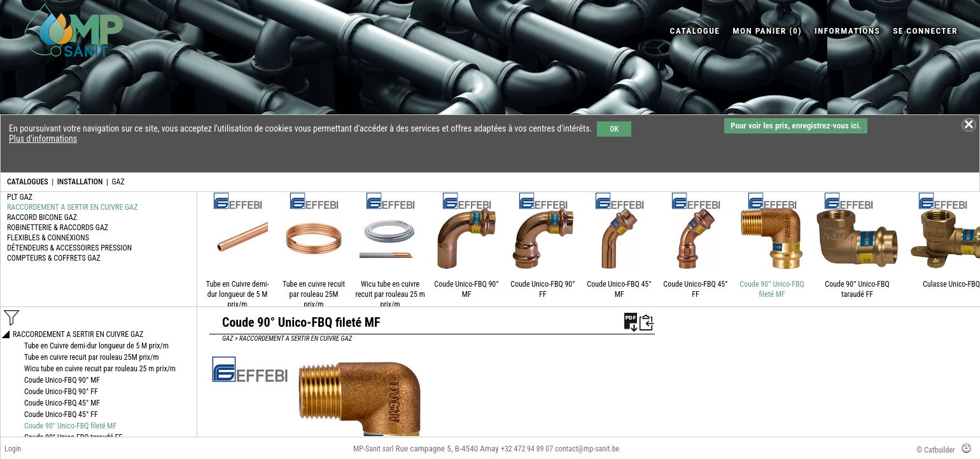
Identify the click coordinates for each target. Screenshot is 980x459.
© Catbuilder (936, 450)
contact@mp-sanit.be (587, 449)
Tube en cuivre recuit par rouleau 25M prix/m (314, 294)
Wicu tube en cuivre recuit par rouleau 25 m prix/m (390, 294)
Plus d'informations (43, 139)
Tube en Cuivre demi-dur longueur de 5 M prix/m (238, 294)
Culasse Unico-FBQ (951, 284)
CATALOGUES (28, 182)
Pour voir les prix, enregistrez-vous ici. (796, 126)
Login (13, 449)
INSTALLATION (80, 182)
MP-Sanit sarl (373, 449)
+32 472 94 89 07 (527, 449)
